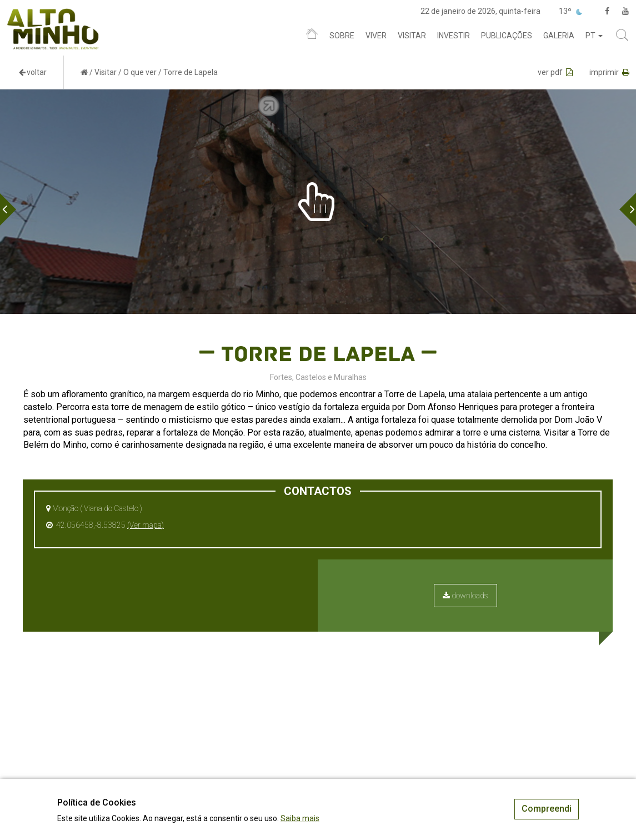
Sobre (342, 36)
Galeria (559, 36)
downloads (465, 596)
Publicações (507, 36)
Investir (454, 36)
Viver (376, 36)
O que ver (140, 72)
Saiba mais (300, 818)
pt (594, 36)
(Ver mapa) (146, 525)
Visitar (412, 36)
